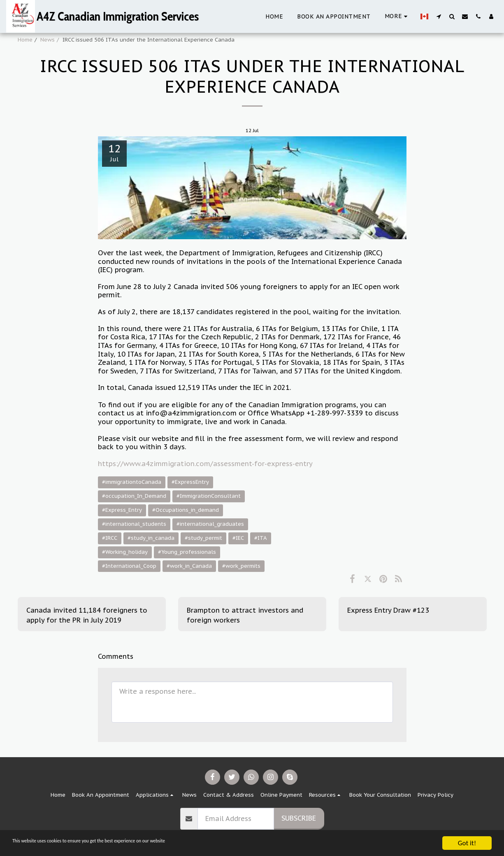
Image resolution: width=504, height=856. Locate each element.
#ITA (261, 538)
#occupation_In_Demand (134, 496)
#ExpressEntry (190, 482)
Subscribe (299, 818)
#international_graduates (210, 524)
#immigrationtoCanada (132, 482)
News (48, 40)
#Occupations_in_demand (186, 510)
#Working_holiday (125, 552)
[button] (439, 16)
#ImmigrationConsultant (209, 496)
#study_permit (203, 538)
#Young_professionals (187, 552)
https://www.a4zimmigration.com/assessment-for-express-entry (205, 464)
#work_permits (241, 566)
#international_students (134, 524)
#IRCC (110, 538)
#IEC (238, 538)
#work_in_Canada (189, 566)
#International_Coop (129, 566)
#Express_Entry (122, 510)
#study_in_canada (151, 538)
